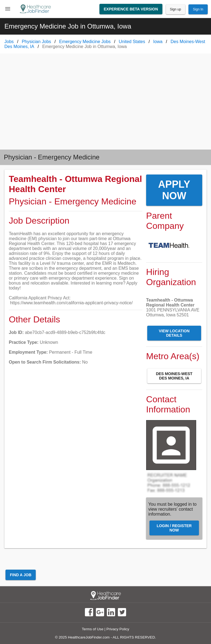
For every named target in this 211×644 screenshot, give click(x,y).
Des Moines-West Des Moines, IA (174, 376)
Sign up (175, 9)
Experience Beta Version (131, 9)
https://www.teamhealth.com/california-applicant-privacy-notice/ (71, 303)
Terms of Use (93, 629)
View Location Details (174, 333)
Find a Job (21, 575)
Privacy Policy (118, 629)
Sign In (198, 9)
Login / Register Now (174, 528)
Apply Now (174, 190)
